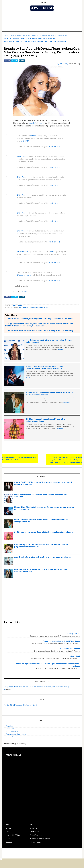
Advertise (9, 726)
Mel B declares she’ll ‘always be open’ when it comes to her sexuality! (30, 39)
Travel (8, 828)
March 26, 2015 (54, 147)
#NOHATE (25, 141)
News (20, 306)
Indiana (41, 123)
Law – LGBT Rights (13, 835)
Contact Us (10, 729)
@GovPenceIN (23, 156)
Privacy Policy (11, 737)
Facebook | (20, 705)
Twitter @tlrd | (9, 705)
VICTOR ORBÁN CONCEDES (70, 649)
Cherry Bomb (75, 656)
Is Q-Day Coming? (74, 634)
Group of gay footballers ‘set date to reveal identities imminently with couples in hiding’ (36, 687)
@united (33, 136)
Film (8, 832)
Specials (9, 842)
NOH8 (24, 292)
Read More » (62, 349)
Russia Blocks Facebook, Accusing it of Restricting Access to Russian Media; (40, 319)
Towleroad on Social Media (16, 734)
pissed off (32, 123)
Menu (44, 3)
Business (14, 306)
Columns (9, 839)
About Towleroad (12, 732)
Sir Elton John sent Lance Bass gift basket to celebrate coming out (44, 532)
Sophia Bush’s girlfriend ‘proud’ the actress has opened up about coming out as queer (36, 36)
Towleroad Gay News (42, 8)
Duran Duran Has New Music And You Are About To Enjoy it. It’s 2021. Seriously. (40, 331)
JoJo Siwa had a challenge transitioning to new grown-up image (43, 557)
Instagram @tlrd (30, 705)
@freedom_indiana (24, 275)
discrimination (25, 308)
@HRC (53, 252)
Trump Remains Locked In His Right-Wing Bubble (62, 641)
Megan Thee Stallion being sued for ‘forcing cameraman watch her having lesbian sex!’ (35, 41)
